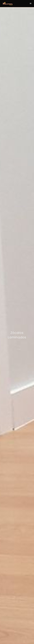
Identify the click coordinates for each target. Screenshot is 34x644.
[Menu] (30, 4)
